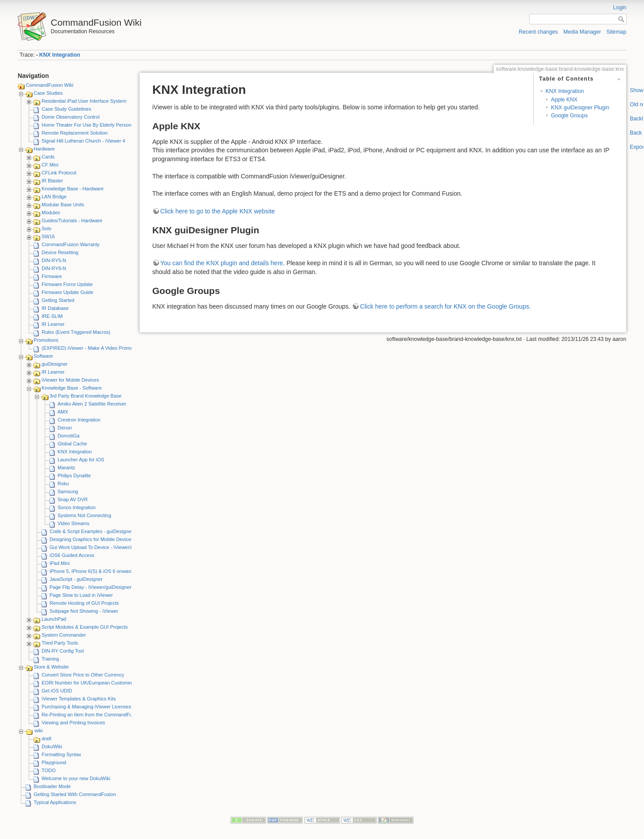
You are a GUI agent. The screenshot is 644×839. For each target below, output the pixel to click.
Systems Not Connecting (84, 515)
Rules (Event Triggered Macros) (76, 332)
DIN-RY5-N (54, 260)
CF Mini (50, 165)
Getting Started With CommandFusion (75, 794)
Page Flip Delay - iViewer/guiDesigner (91, 587)
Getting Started (58, 300)
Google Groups (569, 116)
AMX (63, 412)
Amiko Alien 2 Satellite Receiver (92, 404)
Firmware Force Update (67, 284)
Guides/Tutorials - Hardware (72, 220)
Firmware (52, 276)
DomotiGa (69, 436)
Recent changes (538, 32)
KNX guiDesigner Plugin (580, 108)
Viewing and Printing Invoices (73, 723)
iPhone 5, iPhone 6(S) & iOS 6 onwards (92, 571)
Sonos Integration (77, 507)
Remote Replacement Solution (75, 133)
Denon (65, 428)
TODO (49, 770)
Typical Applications (55, 802)
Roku (63, 483)
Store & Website (51, 667)
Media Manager (582, 32)
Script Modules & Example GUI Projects (85, 627)
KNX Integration (60, 55)
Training (50, 659)
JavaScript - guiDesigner (76, 579)
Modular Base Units (63, 205)
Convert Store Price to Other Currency (83, 675)
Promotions (46, 340)
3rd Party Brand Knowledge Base (86, 396)
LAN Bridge (54, 197)
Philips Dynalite (74, 476)
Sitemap (616, 32)
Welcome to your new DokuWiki (76, 778)
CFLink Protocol (59, 173)
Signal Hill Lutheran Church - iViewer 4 (83, 141)
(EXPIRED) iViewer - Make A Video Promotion (91, 348)
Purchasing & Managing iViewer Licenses (86, 707)
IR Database (55, 308)
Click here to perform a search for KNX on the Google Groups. (445, 306)
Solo (46, 228)
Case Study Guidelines (66, 109)
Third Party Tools (60, 643)
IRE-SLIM (52, 316)
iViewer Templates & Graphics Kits (79, 699)
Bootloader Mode (52, 786)
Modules (51, 213)
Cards (48, 157)
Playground (54, 762)
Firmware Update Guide (67, 292)
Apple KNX (564, 100)
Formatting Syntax (61, 754)
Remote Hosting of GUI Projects (84, 603)
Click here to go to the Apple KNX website (218, 211)
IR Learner (53, 324)
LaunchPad (54, 619)
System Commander (64, 635)
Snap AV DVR (73, 499)
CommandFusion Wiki (50, 85)
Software (43, 356)
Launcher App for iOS (81, 460)
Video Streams (73, 523)
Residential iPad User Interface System (84, 101)
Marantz (66, 468)
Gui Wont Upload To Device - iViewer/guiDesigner (103, 547)
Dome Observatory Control (71, 117)
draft (46, 738)
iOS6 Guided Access (72, 555)
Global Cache (72, 444)
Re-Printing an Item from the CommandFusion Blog (97, 715)
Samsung (68, 491)
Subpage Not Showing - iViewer (84, 611)
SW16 (48, 236)
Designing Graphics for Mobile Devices (92, 539)
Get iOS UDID (57, 691)
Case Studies (48, 93)
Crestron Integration (79, 420)
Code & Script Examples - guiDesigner (91, 531)
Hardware (44, 149)
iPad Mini (60, 563)
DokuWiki (52, 746)
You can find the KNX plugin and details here (222, 263)
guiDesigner (55, 364)
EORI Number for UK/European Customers (88, 683)
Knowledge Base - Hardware (73, 189)
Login (620, 8)
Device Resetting (60, 252)
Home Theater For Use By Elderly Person (87, 125)
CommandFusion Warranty (71, 244)
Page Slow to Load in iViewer (81, 595)
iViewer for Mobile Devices (70, 380)
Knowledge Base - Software (72, 388)
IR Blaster (52, 181)
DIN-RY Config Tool (63, 651)
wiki (39, 731)
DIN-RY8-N (54, 268)
